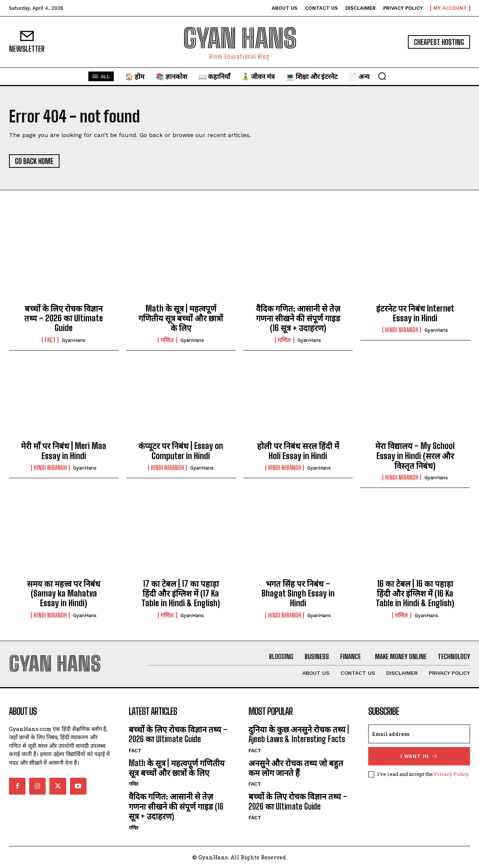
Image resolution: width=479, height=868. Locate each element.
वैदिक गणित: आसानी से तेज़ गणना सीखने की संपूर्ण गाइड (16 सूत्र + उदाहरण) (298, 318)
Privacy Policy (451, 774)
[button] (382, 76)
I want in (419, 756)
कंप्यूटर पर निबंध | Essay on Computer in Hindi (181, 451)
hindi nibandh (402, 330)
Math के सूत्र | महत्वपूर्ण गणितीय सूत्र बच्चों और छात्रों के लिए (181, 318)
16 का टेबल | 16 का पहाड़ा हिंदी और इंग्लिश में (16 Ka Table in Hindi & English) (415, 594)
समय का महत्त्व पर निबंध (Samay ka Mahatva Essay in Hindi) (64, 594)
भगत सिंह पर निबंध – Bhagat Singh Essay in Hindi (298, 594)
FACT (50, 340)
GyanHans (74, 340)
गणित (167, 340)
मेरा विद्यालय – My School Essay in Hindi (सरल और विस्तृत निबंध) (415, 456)
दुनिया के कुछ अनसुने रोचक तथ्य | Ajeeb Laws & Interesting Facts (299, 734)
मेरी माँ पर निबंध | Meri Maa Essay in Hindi (64, 451)
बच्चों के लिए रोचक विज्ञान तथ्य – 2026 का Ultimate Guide (64, 318)
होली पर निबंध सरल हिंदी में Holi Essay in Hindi (298, 451)
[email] (419, 734)
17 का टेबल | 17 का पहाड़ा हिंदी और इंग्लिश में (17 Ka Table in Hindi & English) (181, 594)
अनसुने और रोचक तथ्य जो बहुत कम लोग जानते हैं (296, 768)
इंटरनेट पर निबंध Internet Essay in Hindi (415, 313)
